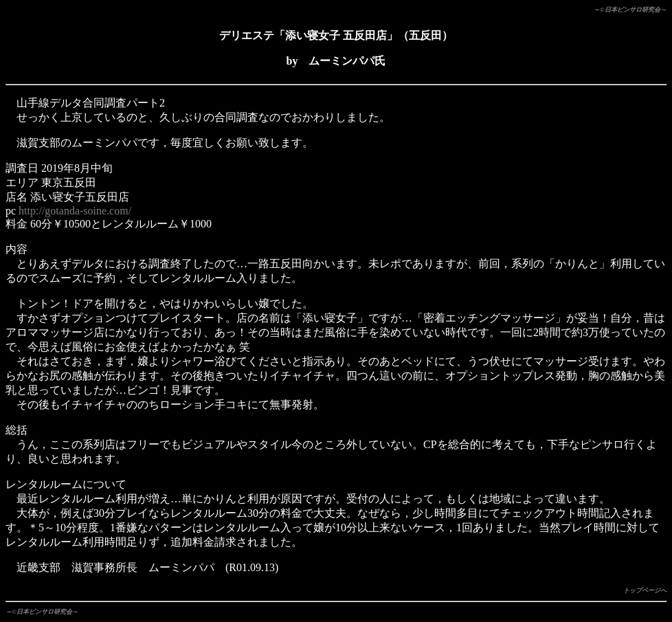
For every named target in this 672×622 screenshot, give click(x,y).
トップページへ (645, 590)
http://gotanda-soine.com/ (75, 211)
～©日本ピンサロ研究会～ (630, 10)
